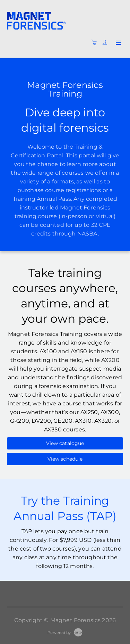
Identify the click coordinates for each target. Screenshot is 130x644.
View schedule (65, 459)
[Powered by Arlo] (65, 632)
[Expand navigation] (118, 43)
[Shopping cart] (96, 43)
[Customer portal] (106, 43)
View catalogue (65, 443)
